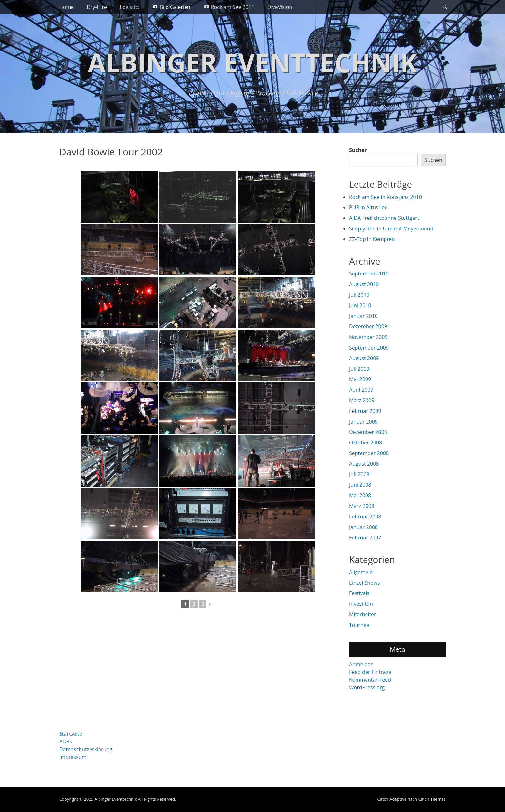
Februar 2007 (365, 537)
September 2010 (369, 274)
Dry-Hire (97, 7)
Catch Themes (432, 799)
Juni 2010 (360, 305)
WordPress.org (367, 687)
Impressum (73, 757)
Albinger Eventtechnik (253, 62)
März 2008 (362, 506)
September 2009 (369, 348)
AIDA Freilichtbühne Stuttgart (384, 218)
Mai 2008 (360, 495)
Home (67, 7)
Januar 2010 (363, 316)
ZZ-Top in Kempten (372, 239)
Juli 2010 (359, 295)
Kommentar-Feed (370, 680)
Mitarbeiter (363, 614)
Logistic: (129, 7)
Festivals (359, 593)
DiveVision (280, 7)
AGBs (66, 742)
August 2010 (364, 284)
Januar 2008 (363, 527)
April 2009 (361, 390)
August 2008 (364, 464)
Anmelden (361, 664)
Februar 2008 (365, 517)
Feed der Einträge (370, 672)
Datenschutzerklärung (86, 749)
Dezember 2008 (368, 432)
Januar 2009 (363, 422)
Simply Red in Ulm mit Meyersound (391, 229)
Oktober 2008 (366, 443)
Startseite (71, 734)
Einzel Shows (365, 583)
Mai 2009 (360, 379)
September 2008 (369, 453)
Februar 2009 (365, 411)
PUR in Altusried (368, 207)
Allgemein (361, 572)
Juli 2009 (359, 369)
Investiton (361, 604)
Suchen (358, 150)
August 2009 (364, 358)
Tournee (359, 625)
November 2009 (368, 337)
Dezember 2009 (368, 326)
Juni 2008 (360, 485)
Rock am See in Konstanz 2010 (386, 197)
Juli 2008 (359, 474)
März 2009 (362, 400)
